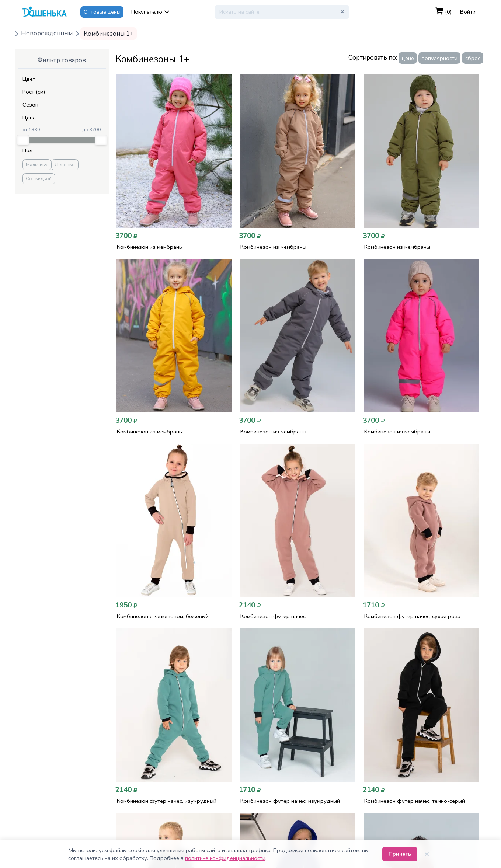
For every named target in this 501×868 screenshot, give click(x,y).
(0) (444, 12)
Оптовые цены (102, 12)
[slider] (23, 140)
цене (408, 58)
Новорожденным (47, 34)
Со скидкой (39, 179)
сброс (473, 58)
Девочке (65, 165)
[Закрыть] (427, 854)
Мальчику (37, 165)
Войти (468, 12)
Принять (400, 854)
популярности (440, 58)
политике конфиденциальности (225, 858)
